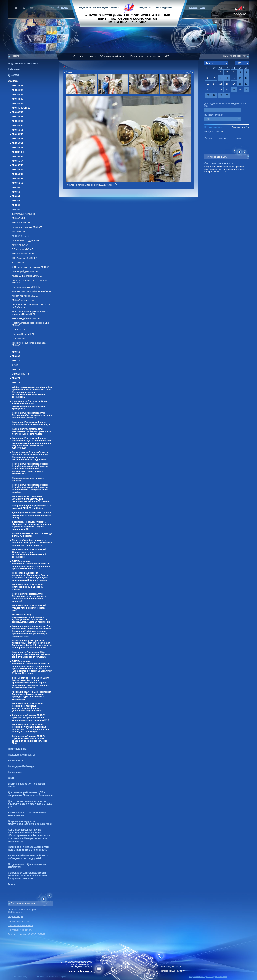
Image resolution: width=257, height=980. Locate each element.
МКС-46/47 (18, 112)
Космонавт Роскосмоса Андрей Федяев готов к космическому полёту (29, 608)
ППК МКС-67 (19, 338)
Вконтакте (223, 138)
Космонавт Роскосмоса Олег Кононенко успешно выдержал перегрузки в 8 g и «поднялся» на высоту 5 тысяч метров (30, 728)
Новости (92, 56)
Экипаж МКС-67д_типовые (26, 240)
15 (221, 84)
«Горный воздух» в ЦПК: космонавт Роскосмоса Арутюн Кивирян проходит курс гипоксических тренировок (32, 695)
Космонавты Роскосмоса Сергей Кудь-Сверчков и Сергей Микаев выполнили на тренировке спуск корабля (30, 488)
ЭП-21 (15, 365)
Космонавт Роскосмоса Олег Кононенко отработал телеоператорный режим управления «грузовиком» (28, 707)
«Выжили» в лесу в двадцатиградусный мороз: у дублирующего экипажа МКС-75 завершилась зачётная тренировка (31, 618)
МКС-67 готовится (21, 223)
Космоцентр (15, 772)
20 (208, 90)
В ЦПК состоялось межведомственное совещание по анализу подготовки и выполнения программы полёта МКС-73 (31, 565)
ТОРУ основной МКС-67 (24, 258)
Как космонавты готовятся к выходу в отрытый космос (32, 535)
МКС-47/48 (18, 117)
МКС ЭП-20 (18, 152)
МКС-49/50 (18, 125)
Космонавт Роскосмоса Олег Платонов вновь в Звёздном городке (28, 587)
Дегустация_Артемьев (23, 214)
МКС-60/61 (18, 178)
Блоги (12, 884)
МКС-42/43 (18, 86)
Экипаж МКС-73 (20, 374)
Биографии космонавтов (21, 925)
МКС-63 (16, 187)
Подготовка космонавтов (23, 64)
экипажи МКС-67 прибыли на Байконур (32, 291)
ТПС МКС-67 (19, 232)
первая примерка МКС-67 (25, 296)
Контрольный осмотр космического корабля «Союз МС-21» (30, 313)
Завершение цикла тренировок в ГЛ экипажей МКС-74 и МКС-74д (32, 507)
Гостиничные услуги (18, 921)
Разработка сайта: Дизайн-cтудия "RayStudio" (208, 977)
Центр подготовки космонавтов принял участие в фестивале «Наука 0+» (30, 804)
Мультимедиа (153, 56)
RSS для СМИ (212, 132)
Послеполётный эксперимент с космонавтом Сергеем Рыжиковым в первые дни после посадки (32, 543)
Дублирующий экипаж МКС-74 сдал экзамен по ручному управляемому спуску (31, 515)
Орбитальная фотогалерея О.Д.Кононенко (22, 911)
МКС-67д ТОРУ (20, 245)
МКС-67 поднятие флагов (25, 300)
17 (234, 84)
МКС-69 (16, 356)
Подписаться (238, 127)
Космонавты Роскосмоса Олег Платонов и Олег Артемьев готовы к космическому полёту (32, 415)
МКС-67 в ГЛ (18, 218)
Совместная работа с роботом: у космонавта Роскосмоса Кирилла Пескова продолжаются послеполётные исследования (30, 456)
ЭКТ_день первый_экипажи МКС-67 (30, 267)
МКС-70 (16, 361)
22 (221, 90)
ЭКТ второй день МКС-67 (25, 271)
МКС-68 (16, 352)
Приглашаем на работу (20, 930)
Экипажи (13, 81)
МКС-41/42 (18, 90)
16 (227, 84)
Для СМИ (13, 75)
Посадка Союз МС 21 (23, 334)
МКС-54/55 (18, 148)
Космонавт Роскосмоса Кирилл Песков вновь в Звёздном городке (31, 423)
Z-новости (238, 138)
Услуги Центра (16, 916)
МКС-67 (16, 209)
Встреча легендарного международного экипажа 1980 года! (30, 823)
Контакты (193, 8)
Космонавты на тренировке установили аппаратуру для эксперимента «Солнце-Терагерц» (31, 499)
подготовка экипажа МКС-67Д (27, 227)
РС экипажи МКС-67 (22, 249)
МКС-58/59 (18, 170)
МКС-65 (16, 201)
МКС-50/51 (18, 130)
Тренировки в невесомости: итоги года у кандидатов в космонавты (28, 848)
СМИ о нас (14, 69)
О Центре (78, 56)
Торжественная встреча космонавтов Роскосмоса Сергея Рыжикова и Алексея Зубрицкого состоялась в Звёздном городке (30, 576)
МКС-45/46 (18, 103)
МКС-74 (16, 378)
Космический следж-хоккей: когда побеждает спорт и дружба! (28, 857)
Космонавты (15, 761)
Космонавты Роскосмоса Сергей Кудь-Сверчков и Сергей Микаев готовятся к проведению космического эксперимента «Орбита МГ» (30, 469)
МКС (167, 56)
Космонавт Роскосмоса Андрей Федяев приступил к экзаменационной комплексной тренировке (29, 553)
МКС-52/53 (18, 139)
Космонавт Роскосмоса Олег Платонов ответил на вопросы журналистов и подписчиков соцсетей (29, 597)
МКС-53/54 (18, 143)
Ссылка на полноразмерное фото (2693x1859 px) (92, 185)
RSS (226, 56)
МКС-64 (16, 196)
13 (208, 84)
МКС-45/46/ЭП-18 (21, 108)
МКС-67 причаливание (24, 254)
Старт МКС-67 (19, 330)
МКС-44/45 (18, 99)
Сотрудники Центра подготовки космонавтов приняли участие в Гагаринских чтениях (27, 876)
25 (240, 90)
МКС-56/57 (18, 161)
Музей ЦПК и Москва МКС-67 (27, 276)
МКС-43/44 (18, 94)
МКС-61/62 (18, 183)
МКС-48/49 (18, 121)
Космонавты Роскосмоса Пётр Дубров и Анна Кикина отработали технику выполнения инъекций (31, 654)
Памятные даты (18, 749)
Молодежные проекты (21, 755)
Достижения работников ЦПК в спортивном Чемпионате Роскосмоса (30, 794)
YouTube (209, 138)
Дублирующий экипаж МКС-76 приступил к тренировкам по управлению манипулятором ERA (31, 718)
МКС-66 (16, 205)
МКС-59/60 (18, 174)
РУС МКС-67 (18, 262)
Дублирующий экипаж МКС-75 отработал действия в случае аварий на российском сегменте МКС (30, 740)
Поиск (202, 8)
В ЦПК (12, 778)
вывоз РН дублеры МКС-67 (26, 318)
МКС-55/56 (18, 156)
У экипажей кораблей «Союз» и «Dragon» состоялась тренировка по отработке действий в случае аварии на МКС (32, 525)
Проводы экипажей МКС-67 (26, 287)
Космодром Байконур (21, 766)
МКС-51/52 (18, 134)
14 (214, 84)
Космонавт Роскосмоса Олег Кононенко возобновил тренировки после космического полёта (32, 431)
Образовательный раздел (113, 56)
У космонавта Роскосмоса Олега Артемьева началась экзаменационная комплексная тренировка (30, 405)
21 (214, 90)
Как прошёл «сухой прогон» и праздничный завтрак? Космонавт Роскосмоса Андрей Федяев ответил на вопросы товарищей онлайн (32, 644)
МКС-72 (16, 369)
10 (234, 78)
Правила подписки (213, 127)
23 (227, 90)
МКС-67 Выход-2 (21, 236)
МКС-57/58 (18, 165)
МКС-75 (16, 383)
